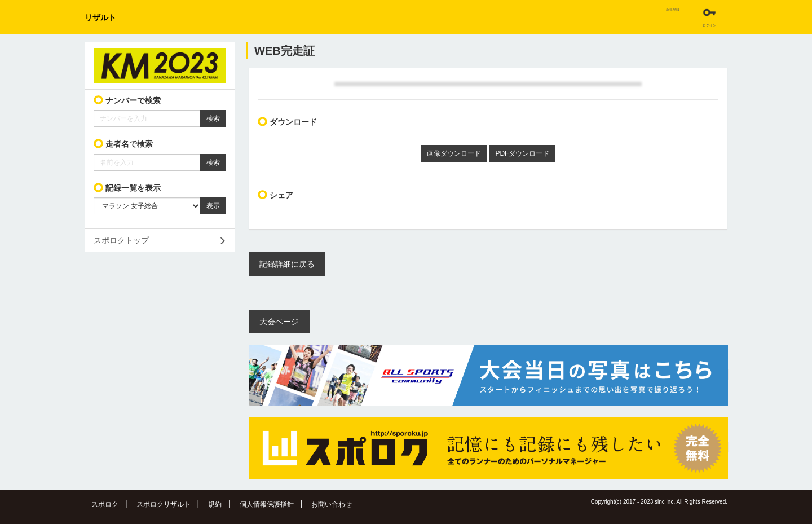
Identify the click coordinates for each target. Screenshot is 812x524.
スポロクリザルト (164, 504)
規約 (215, 504)
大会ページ (279, 322)
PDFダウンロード (522, 153)
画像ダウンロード (454, 153)
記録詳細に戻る (287, 264)
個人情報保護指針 (267, 504)
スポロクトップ (121, 240)
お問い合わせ (332, 504)
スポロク (105, 504)
